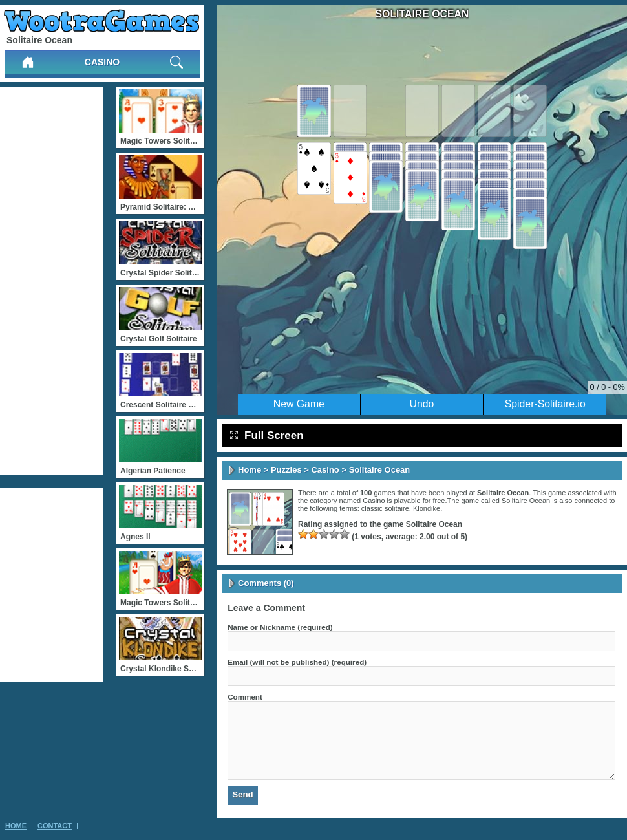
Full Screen (267, 436)
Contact (55, 826)
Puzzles (286, 470)
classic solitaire (385, 508)
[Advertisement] (52, 281)
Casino (102, 62)
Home (250, 470)
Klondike (427, 508)
